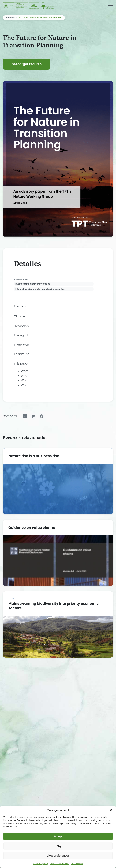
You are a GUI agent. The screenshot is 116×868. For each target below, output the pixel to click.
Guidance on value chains (32, 528)
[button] (111, 810)
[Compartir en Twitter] (33, 416)
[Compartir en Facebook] (42, 416)
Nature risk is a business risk (34, 456)
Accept (58, 836)
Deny (58, 846)
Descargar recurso (27, 64)
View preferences (58, 856)
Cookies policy (41, 863)
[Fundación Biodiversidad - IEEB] (29, 6)
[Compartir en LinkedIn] (25, 416)
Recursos (10, 18)
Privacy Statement (60, 863)
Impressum (77, 863)
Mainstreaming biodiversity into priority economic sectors (54, 606)
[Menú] (110, 6)
